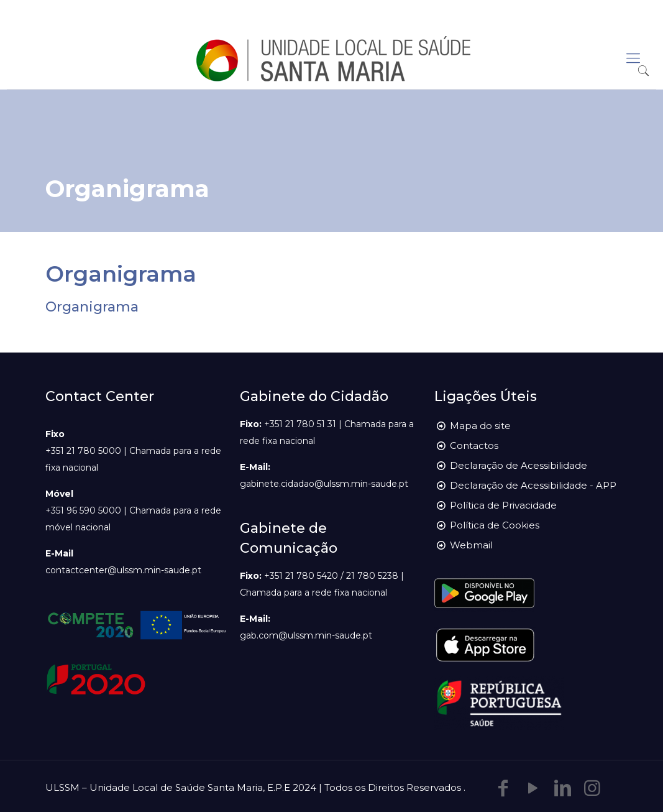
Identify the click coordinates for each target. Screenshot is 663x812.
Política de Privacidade (503, 505)
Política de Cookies (495, 525)
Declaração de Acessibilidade (519, 465)
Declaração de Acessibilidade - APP (533, 485)
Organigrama (92, 307)
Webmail (471, 545)
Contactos (474, 445)
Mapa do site (480, 426)
